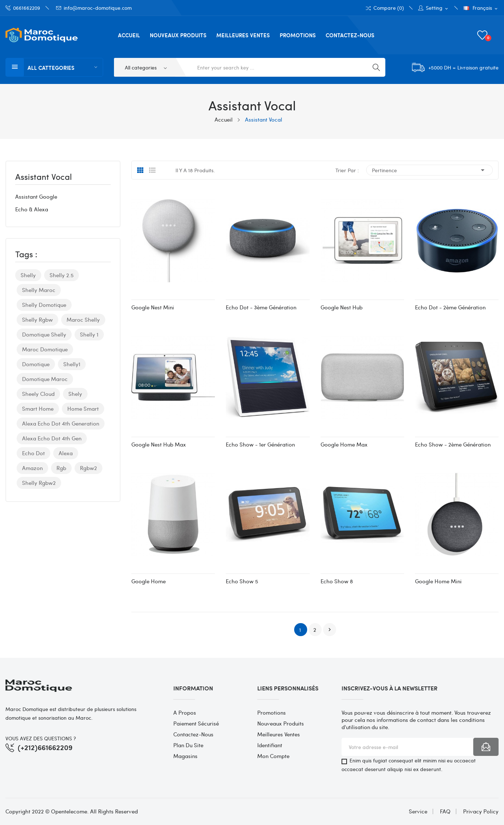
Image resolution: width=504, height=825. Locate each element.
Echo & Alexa (32, 209)
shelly (28, 275)
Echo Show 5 (242, 581)
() (483, 35)
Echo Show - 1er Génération (260, 444)
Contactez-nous (193, 734)
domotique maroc (45, 379)
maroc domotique (45, 349)
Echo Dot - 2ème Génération (450, 307)
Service (418, 811)
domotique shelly (44, 334)
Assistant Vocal (44, 177)
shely (75, 394)
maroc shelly (83, 320)
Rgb (61, 468)
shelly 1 (89, 334)
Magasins (185, 756)
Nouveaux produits (281, 723)
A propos (185, 712)
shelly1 (72, 364)
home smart (83, 409)
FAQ (445, 811)
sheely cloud (38, 394)
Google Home (149, 581)
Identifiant (270, 745)
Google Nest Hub (342, 307)
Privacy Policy (481, 811)
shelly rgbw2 (39, 483)
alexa (66, 453)
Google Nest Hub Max (159, 444)
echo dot (33, 453)
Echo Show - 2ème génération (453, 444)
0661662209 (23, 8)
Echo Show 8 (337, 581)
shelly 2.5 (62, 275)
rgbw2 (88, 468)
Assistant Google (36, 196)
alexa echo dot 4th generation (61, 423)
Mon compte (273, 756)
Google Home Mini (438, 581)
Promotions (272, 712)
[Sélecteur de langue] (481, 8)
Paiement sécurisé (196, 723)
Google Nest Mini (153, 307)
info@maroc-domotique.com (94, 8)
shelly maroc (39, 290)
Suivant (330, 630)
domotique (36, 364)
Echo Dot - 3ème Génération (261, 307)
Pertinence (429, 170)
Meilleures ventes (279, 734)
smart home (38, 409)
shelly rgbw (37, 320)
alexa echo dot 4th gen (52, 438)
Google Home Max (344, 444)
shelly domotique (44, 305)
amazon (32, 468)
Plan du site (188, 745)
